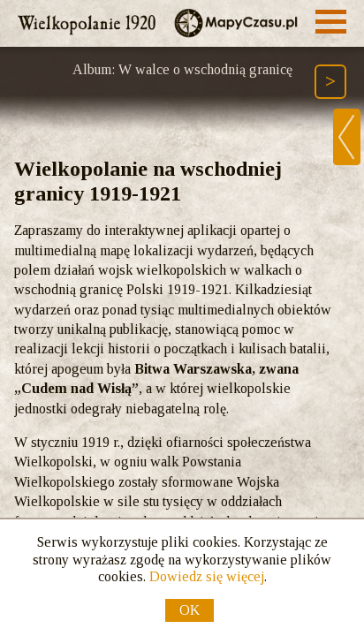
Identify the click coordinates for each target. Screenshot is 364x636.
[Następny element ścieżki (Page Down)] (330, 82)
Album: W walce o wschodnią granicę (182, 69)
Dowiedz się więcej (207, 576)
